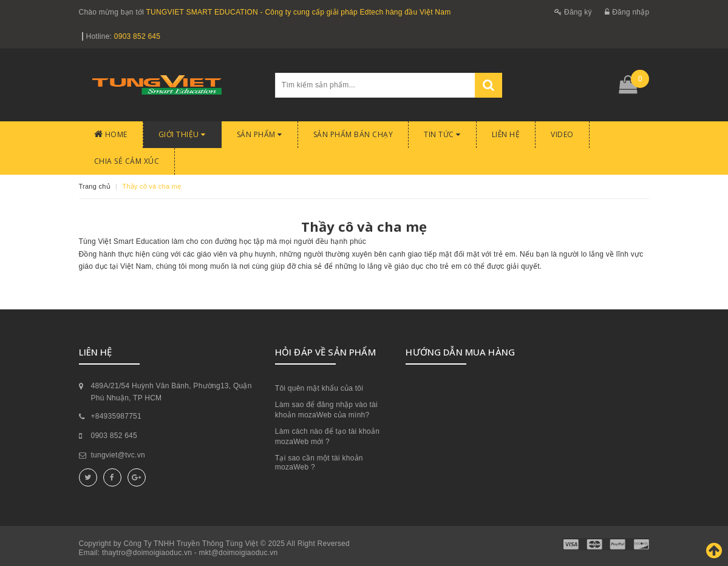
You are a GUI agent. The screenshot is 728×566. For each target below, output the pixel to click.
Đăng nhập (627, 12)
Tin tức (442, 134)
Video (562, 134)
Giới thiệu (182, 134)
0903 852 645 (137, 36)
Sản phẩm (260, 134)
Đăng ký (573, 12)
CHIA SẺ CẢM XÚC (127, 161)
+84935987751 (116, 416)
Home (111, 134)
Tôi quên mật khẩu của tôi (319, 388)
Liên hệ (506, 134)
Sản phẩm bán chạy (353, 134)
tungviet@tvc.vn (118, 455)
